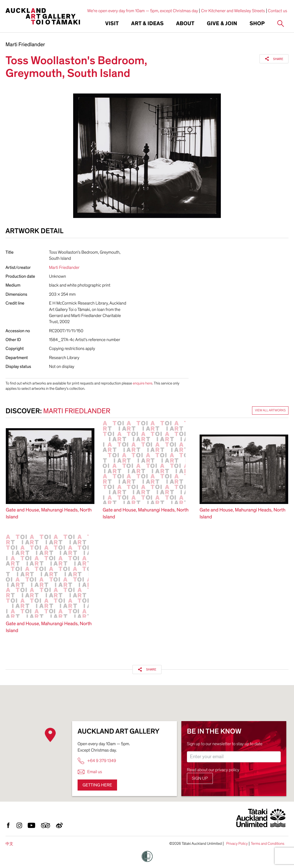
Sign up (200, 778)
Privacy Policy (237, 844)
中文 (9, 844)
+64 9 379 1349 (97, 761)
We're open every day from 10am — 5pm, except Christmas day (143, 11)
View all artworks (270, 410)
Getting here (97, 785)
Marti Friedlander (25, 45)
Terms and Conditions (267, 844)
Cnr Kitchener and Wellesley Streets (233, 11)
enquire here (143, 383)
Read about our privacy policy (213, 770)
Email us (90, 772)
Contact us (278, 11)
